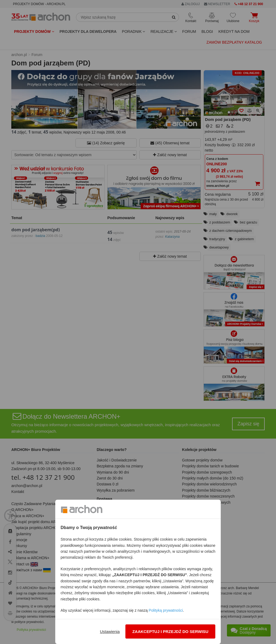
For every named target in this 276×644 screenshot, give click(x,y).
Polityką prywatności (166, 610)
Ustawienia (110, 631)
